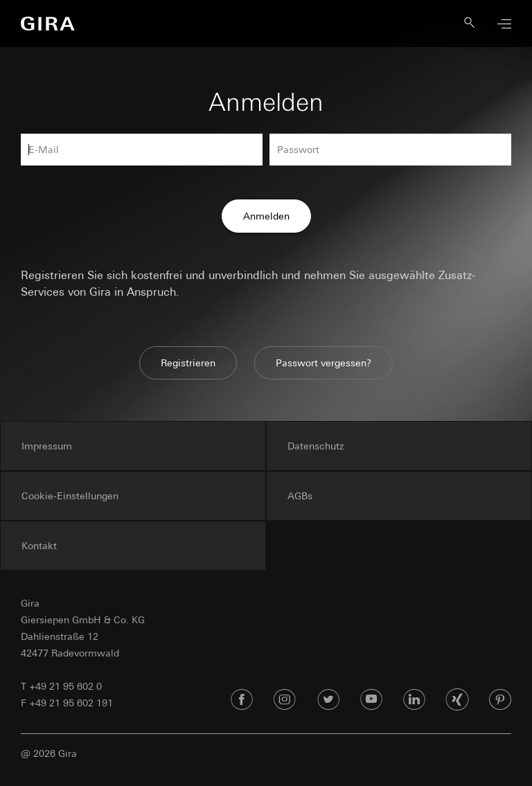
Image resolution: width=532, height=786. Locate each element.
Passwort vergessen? (323, 363)
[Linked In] (414, 700)
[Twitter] (328, 700)
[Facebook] (242, 700)
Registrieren (188, 363)
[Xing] (457, 700)
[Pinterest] (500, 700)
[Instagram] (285, 700)
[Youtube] (371, 700)
